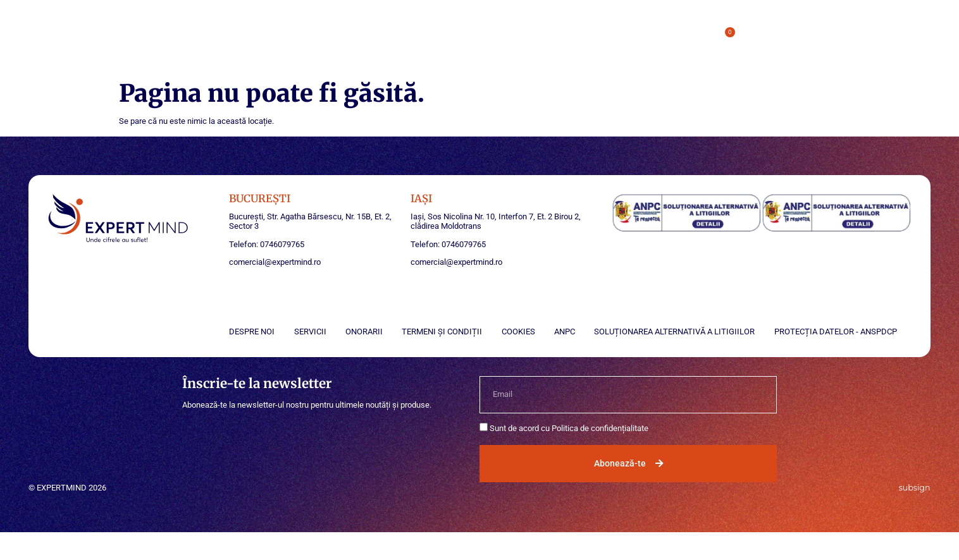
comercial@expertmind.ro (275, 262)
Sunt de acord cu (569, 428)
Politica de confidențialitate (600, 428)
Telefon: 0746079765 (267, 244)
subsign (915, 488)
